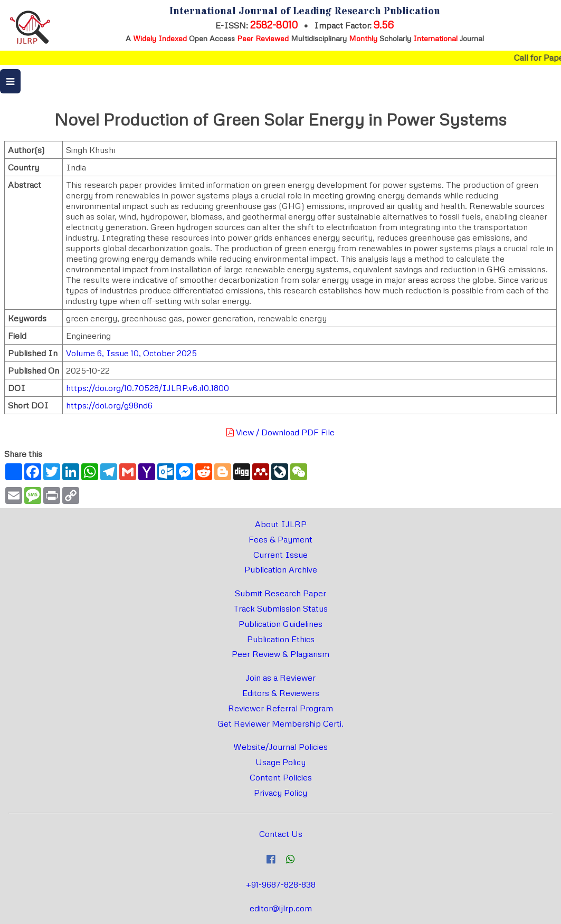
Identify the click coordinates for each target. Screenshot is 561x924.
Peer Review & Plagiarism (280, 654)
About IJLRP (281, 524)
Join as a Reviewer (280, 678)
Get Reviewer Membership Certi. (280, 723)
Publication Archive (281, 569)
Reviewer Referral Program (280, 708)
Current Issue (280, 555)
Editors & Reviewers (281, 693)
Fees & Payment (280, 539)
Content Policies (281, 777)
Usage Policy (280, 762)
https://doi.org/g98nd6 (109, 405)
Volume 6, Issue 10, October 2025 (131, 353)
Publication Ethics (281, 639)
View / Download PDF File (280, 432)
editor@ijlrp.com (281, 908)
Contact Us (281, 834)
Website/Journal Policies (280, 747)
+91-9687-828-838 (281, 884)
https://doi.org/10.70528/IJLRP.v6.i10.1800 (148, 388)
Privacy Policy (280, 793)
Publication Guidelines (280, 624)
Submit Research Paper (280, 593)
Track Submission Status (280, 608)
